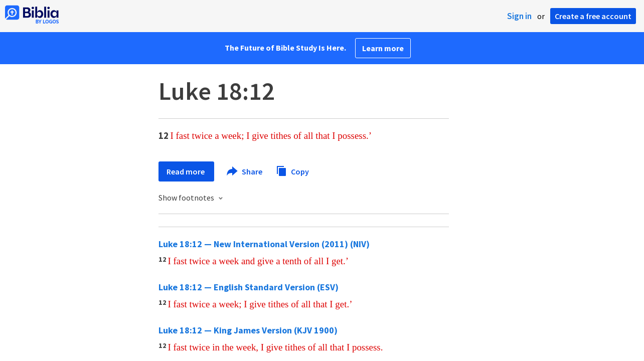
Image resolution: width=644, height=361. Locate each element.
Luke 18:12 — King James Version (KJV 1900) (248, 330)
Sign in (519, 16)
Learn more (383, 48)
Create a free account (593, 16)
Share (245, 171)
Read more (186, 171)
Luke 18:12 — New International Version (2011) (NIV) (264, 244)
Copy (292, 170)
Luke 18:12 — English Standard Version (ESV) (249, 287)
